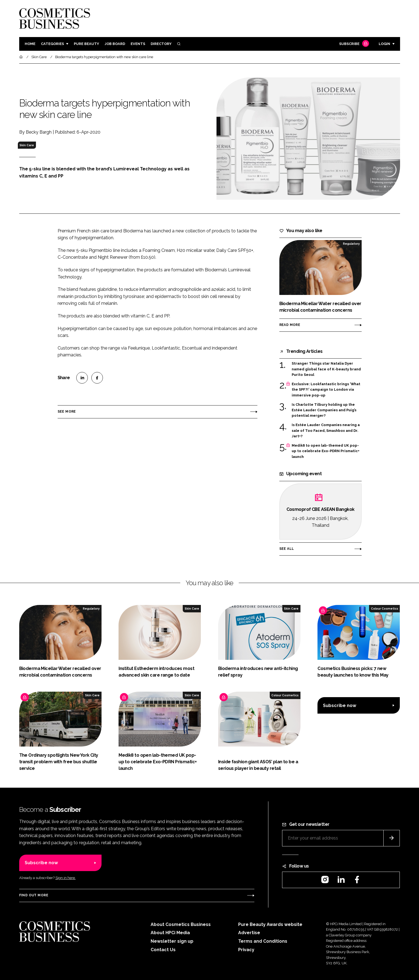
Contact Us (163, 950)
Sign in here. (66, 878)
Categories (52, 44)
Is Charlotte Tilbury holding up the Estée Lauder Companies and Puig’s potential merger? (324, 410)
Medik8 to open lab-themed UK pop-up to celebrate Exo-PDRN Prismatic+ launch (326, 451)
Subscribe (353, 44)
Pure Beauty (86, 44)
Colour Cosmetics (385, 609)
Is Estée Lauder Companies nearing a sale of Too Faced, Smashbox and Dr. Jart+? (326, 431)
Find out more (34, 895)
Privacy (246, 950)
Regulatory (351, 244)
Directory (161, 44)
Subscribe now (340, 706)
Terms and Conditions (263, 941)
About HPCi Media (170, 933)
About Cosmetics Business (181, 924)
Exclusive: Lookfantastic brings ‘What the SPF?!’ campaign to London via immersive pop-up (326, 390)
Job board (115, 44)
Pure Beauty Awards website (270, 924)
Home (30, 44)
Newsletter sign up (172, 941)
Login (384, 44)
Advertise (249, 933)
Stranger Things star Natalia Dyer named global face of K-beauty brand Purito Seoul (326, 369)
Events (138, 44)
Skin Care (27, 145)
